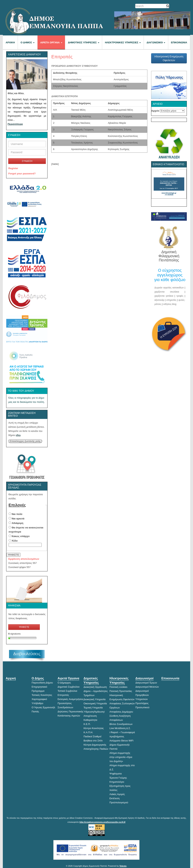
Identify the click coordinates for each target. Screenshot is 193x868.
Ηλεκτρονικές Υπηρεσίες (123, 42)
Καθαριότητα (90, 720)
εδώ (18, 435)
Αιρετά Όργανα (51, 42)
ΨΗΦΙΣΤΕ (13, 555)
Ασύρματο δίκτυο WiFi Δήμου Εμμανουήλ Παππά (121, 745)
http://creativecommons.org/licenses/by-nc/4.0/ (102, 822)
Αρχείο (155, 111)
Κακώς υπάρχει (21, 536)
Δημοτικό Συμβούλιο (69, 687)
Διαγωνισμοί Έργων (146, 683)
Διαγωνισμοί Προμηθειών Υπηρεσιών (142, 695)
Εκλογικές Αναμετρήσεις (71, 699)
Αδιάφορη (17, 523)
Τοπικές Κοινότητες (42, 695)
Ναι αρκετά (18, 519)
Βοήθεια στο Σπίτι (93, 741)
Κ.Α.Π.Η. (88, 732)
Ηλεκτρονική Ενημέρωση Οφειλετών (169, 58)
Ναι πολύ (17, 514)
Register (13, 168)
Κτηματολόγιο (117, 782)
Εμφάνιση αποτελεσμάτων (24, 559)
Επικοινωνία (179, 42)
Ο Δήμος (28, 42)
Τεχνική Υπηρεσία (93, 708)
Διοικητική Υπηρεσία (95, 699)
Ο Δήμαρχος (64, 683)
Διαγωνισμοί (156, 42)
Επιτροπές (63, 695)
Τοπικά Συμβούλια (67, 691)
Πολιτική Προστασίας (121, 691)
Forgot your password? (22, 174)
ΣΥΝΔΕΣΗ (27, 161)
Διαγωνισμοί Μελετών (147, 687)
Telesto (123, 866)
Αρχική (10, 42)
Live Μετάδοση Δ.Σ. (120, 728)
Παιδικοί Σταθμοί (92, 736)
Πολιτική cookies (118, 687)
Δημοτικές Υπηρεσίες (84, 42)
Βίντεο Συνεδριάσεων (121, 724)
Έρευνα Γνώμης (118, 778)
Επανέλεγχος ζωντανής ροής (25, 441)
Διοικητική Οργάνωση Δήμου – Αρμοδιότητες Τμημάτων (96, 691)
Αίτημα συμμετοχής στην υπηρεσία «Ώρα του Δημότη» (121, 757)
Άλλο (15, 541)
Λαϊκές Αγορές (117, 794)
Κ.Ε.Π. (87, 724)
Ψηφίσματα (116, 774)
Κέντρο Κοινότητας (94, 728)
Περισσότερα (15, 124)
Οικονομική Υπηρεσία (95, 703)
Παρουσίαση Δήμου (42, 683)
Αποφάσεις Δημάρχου (121, 712)
